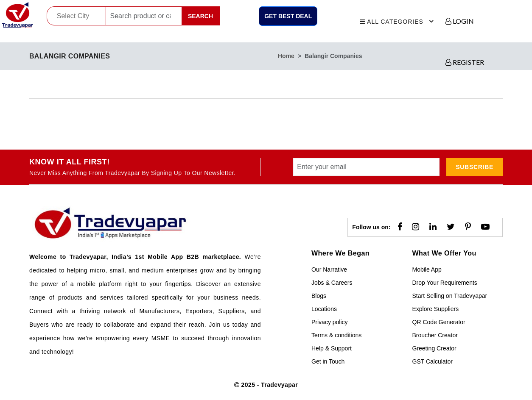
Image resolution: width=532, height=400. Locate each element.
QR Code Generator (439, 322)
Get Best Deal (288, 16)
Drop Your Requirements (445, 283)
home (286, 56)
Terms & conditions (336, 335)
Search (200, 16)
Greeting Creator (434, 348)
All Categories (398, 20)
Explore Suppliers (436, 309)
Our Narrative (329, 269)
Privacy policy (330, 322)
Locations (324, 309)
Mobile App (427, 269)
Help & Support (332, 348)
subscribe (475, 167)
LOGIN (460, 21)
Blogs (319, 296)
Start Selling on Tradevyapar (450, 296)
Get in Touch (328, 361)
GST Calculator (433, 361)
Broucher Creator (435, 335)
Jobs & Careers (332, 283)
